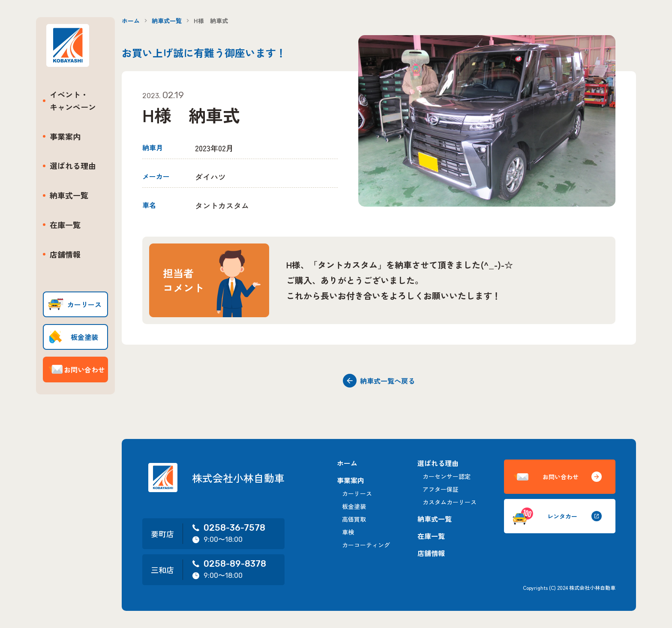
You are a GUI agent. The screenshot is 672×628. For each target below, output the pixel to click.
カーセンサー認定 (447, 476)
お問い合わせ (557, 477)
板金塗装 (354, 506)
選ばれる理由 (73, 165)
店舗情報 (65, 254)
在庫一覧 (65, 225)
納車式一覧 (69, 195)
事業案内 (65, 136)
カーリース (357, 493)
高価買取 (354, 519)
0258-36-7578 (228, 528)
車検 (348, 532)
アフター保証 (441, 489)
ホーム (131, 21)
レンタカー (557, 516)
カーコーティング (366, 545)
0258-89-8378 (229, 564)
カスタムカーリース (450, 502)
